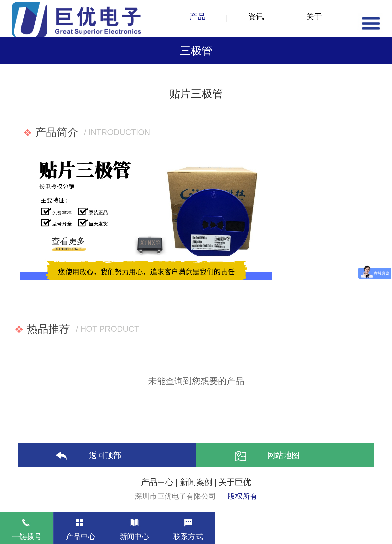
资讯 (256, 17)
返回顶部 (86, 456)
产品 (198, 17)
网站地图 (265, 456)
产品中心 (157, 482)
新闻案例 (196, 482)
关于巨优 (235, 482)
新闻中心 (134, 527)
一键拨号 (27, 527)
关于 (314, 17)
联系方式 (188, 527)
